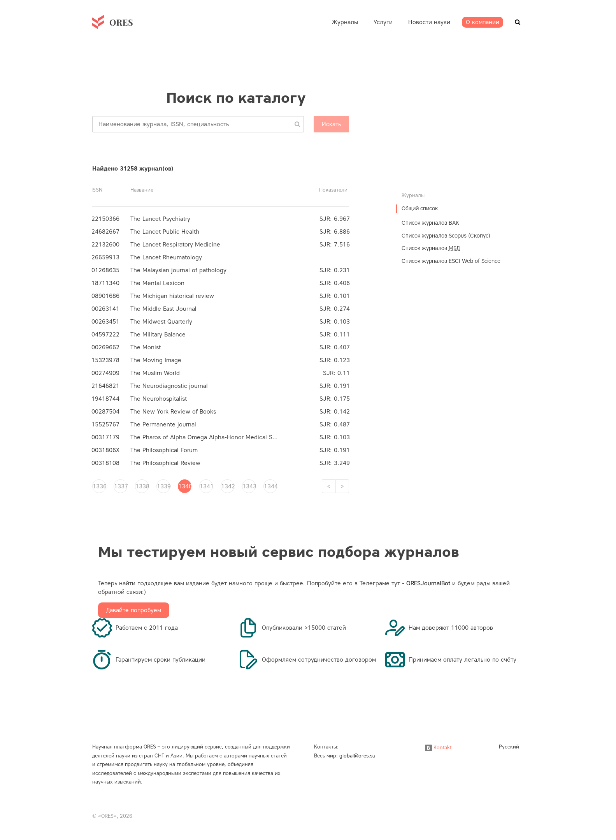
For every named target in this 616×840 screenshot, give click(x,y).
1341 (206, 486)
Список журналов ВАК (430, 223)
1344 (270, 486)
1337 (121, 486)
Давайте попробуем (134, 610)
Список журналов (431, 248)
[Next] (342, 486)
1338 (142, 486)
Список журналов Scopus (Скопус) (446, 236)
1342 (228, 486)
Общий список (420, 209)
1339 (163, 486)
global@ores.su (357, 756)
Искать (331, 124)
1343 (249, 486)
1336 (99, 486)
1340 (185, 486)
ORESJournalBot (428, 583)
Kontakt (438, 748)
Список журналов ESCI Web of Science (451, 261)
